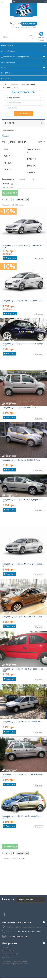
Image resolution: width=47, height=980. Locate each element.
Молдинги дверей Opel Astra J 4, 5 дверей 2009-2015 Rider (23, 565)
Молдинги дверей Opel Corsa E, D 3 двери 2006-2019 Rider (23, 302)
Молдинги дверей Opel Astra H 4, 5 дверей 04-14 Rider (23, 501)
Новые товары (8, 951)
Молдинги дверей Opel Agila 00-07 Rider (19, 408)
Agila (7, 156)
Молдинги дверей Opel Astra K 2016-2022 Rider (22, 617)
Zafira (31, 172)
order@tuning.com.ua (20, 936)
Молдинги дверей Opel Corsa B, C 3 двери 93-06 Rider (23, 670)
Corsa (7, 169)
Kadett (32, 159)
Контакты (6, 957)
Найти (23, 114)
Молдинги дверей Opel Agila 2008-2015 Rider (21, 460)
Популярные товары (10, 954)
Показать (6, 184)
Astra (7, 163)
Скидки (5, 947)
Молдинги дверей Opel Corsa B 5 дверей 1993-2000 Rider (22, 723)
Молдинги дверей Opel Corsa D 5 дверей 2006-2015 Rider (22, 817)
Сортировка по (8, 179)
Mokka (31, 166)
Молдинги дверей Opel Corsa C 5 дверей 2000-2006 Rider (22, 775)
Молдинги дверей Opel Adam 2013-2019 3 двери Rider (23, 345)
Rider (6, 136)
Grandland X (34, 151)
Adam (7, 149)
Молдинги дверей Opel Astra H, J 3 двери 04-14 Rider (22, 246)
